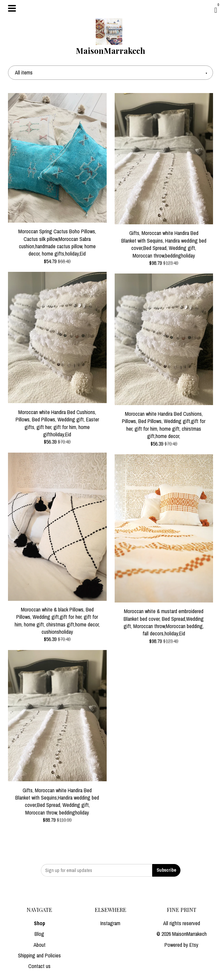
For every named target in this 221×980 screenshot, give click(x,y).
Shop (40, 923)
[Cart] (216, 10)
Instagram (110, 923)
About (40, 945)
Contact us (39, 966)
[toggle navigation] (12, 8)
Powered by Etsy (181, 945)
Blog (39, 934)
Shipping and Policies (39, 955)
